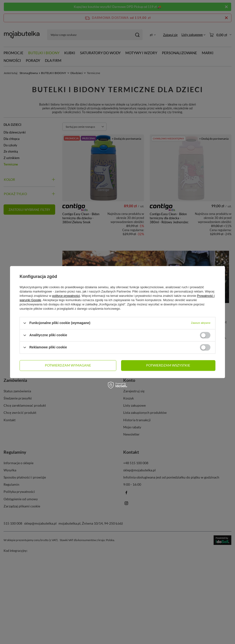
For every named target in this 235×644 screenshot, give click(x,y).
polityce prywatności (66, 296)
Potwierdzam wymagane (68, 365)
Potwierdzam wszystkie (168, 365)
